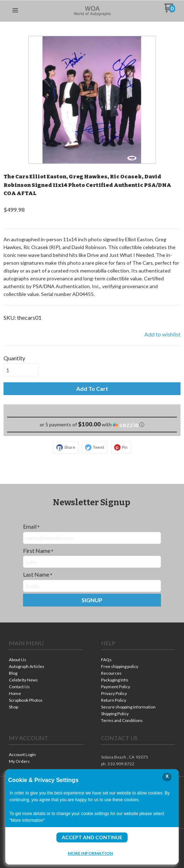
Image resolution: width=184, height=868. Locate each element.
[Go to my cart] (170, 10)
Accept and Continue (92, 837)
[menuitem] (46, 660)
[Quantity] (21, 370)
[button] (15, 11)
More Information (90, 853)
